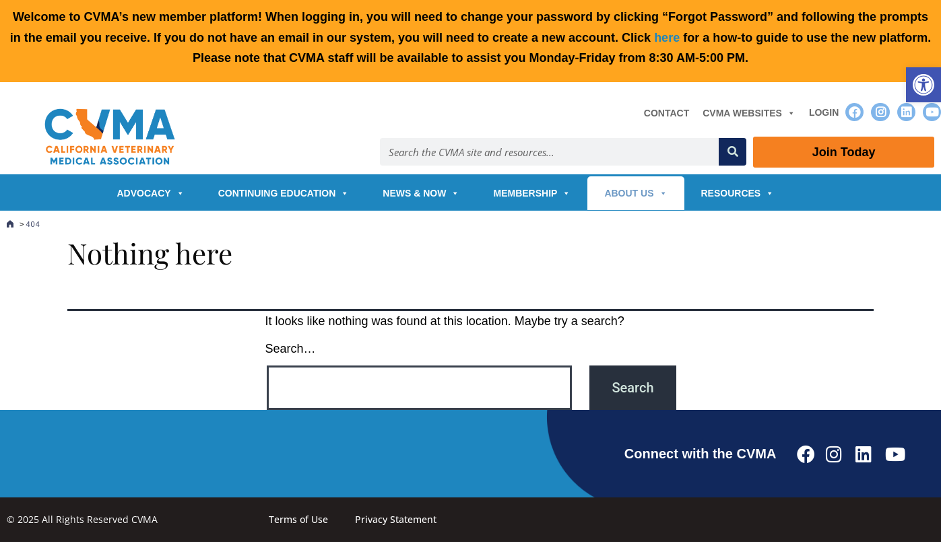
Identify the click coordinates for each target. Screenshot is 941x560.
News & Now (421, 193)
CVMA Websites (749, 113)
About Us (636, 193)
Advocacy (151, 193)
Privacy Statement (396, 519)
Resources (738, 193)
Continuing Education (284, 193)
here (667, 38)
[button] (923, 85)
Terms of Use (298, 519)
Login (824, 112)
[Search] (733, 152)
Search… (291, 349)
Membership (532, 193)
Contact (667, 113)
